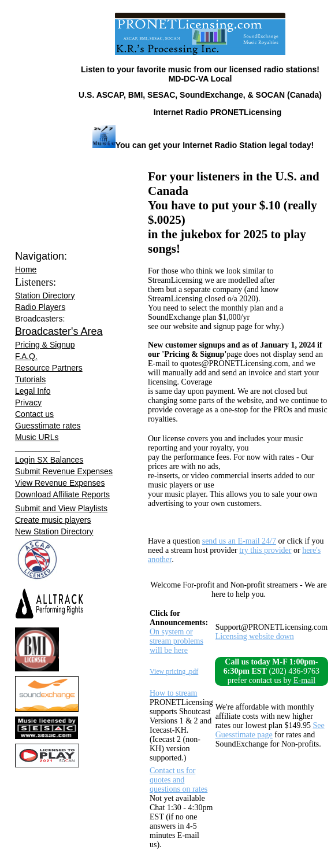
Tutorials (30, 379)
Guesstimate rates (48, 426)
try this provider (265, 550)
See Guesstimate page (270, 730)
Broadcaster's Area (59, 331)
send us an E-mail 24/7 (239, 541)
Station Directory (45, 296)
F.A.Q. (26, 356)
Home (26, 269)
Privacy (28, 402)
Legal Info (33, 391)
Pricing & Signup (45, 345)
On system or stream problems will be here (176, 641)
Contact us (34, 414)
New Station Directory (54, 531)
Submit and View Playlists (61, 508)
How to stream (173, 693)
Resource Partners (49, 368)
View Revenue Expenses (60, 483)
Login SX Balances (49, 460)
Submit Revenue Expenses (64, 471)
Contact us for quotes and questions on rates (178, 780)
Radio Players (40, 307)
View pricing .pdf (174, 671)
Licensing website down (255, 636)
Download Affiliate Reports (62, 494)
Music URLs (37, 437)
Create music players (53, 520)
